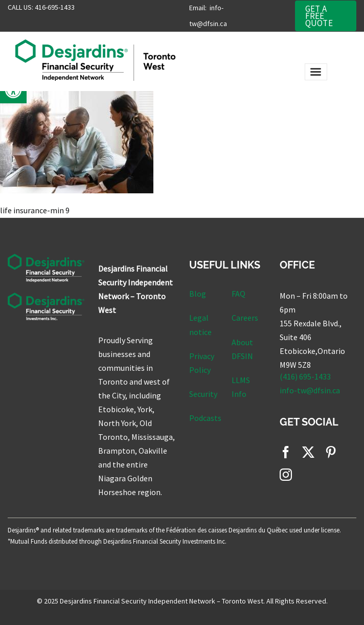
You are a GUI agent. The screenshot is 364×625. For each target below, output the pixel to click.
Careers (245, 318)
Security (203, 394)
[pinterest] (331, 452)
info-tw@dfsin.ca (310, 390)
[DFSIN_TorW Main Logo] (116, 43)
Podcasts (205, 418)
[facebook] (286, 452)
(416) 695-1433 (305, 376)
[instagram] (286, 475)
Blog (198, 294)
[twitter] (308, 452)
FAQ (238, 294)
